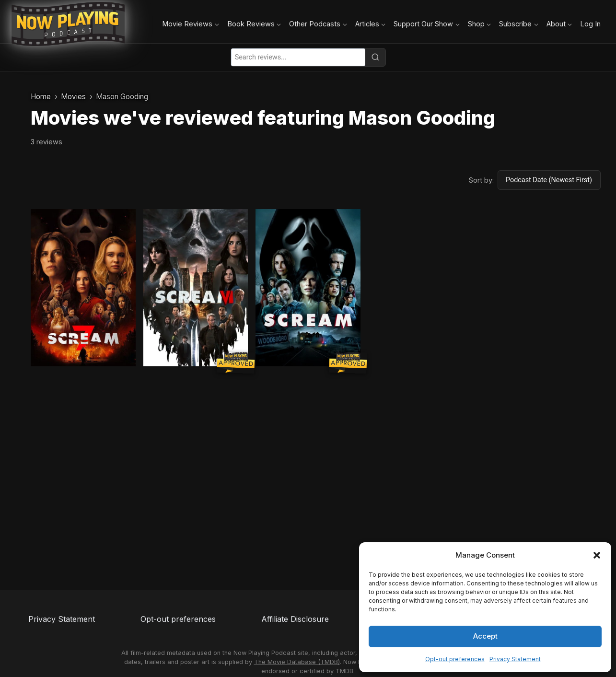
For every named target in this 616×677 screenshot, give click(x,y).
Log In (590, 24)
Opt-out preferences (455, 659)
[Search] (375, 57)
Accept (485, 636)
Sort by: (481, 180)
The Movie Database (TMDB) (297, 662)
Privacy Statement (515, 659)
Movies (73, 97)
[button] (597, 555)
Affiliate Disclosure (295, 619)
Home (41, 97)
